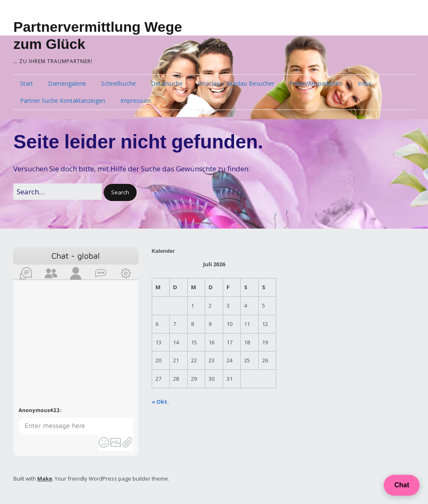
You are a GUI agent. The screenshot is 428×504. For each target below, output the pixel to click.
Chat (402, 485)
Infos (365, 83)
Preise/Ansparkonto (316, 83)
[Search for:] (58, 192)
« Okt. (160, 402)
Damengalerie (67, 83)
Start (27, 83)
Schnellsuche (118, 83)
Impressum (136, 101)
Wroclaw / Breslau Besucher (236, 83)
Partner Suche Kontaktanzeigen (63, 101)
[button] (120, 192)
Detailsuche (167, 83)
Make (45, 479)
